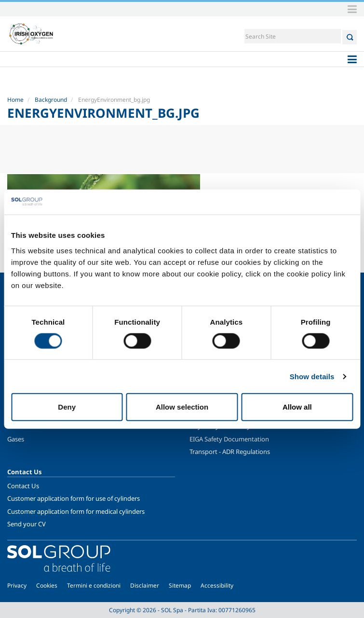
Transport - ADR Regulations (230, 452)
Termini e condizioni (94, 585)
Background (51, 100)
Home (15, 100)
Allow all (297, 407)
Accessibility (217, 585)
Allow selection (182, 407)
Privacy (17, 585)
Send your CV (27, 524)
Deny (67, 407)
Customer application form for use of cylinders (74, 498)
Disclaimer (145, 585)
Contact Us (23, 486)
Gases (16, 439)
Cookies (47, 585)
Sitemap (180, 585)
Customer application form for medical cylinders (76, 511)
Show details (312, 376)
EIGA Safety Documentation (229, 439)
